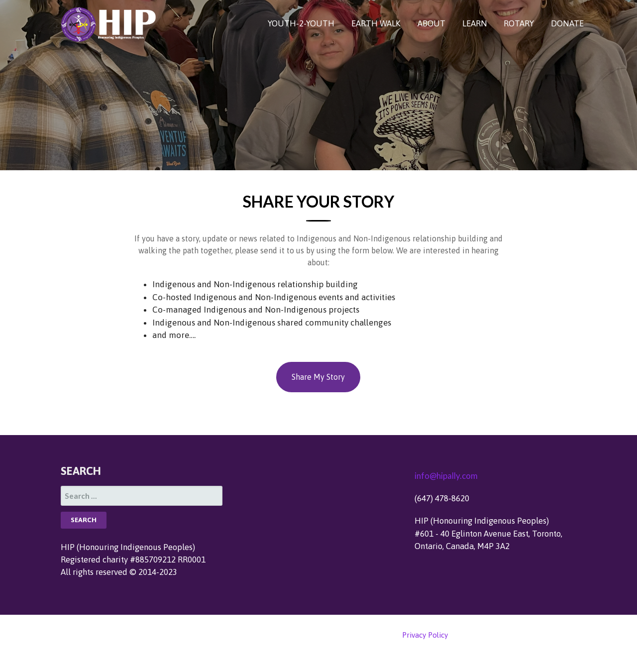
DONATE (567, 23)
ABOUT (431, 23)
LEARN (475, 23)
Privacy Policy (425, 635)
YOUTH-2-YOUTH (301, 23)
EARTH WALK (376, 23)
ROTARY (519, 23)
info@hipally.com (446, 476)
